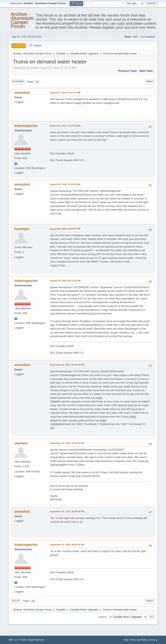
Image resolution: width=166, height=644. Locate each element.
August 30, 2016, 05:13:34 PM (65, 281)
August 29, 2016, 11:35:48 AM (65, 126)
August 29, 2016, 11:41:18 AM (65, 184)
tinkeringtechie (26, 126)
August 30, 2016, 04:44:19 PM (65, 229)
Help (126, 640)
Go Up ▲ (153, 640)
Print (150, 82)
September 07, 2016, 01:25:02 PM (67, 365)
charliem (21, 443)
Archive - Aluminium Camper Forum (22, 20)
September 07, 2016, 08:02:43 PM (67, 545)
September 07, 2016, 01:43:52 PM (67, 443)
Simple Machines (36, 640)
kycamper (22, 229)
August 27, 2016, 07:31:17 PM (65, 93)
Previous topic (127, 71)
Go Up (16, 601)
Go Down (18, 82)
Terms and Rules (139, 640)
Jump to (102, 617)
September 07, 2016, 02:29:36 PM (67, 511)
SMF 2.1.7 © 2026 (17, 640)
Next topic (146, 71)
